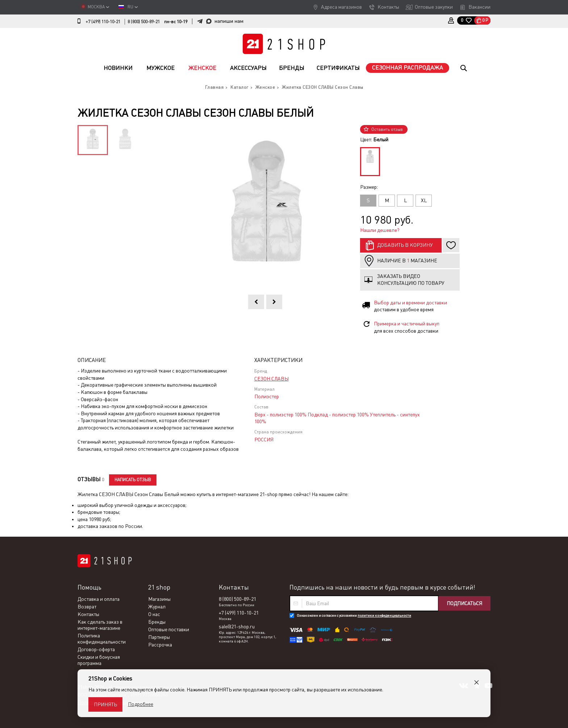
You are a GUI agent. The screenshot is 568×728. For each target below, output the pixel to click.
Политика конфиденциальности (102, 639)
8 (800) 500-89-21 (144, 22)
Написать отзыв (133, 480)
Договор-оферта (96, 649)
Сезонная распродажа (408, 68)
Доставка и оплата (99, 599)
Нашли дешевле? (380, 230)
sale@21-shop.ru (237, 627)
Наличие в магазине (407, 261)
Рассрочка (160, 645)
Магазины (159, 599)
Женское (202, 68)
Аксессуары (248, 68)
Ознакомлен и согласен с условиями (354, 615)
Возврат (87, 607)
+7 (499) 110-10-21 (103, 22)
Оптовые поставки (169, 629)
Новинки (118, 68)
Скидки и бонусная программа (99, 660)
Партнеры (159, 637)
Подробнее (141, 704)
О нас (154, 614)
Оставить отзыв (387, 129)
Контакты (388, 7)
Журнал (157, 607)
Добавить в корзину (405, 245)
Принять (105, 704)
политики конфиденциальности (384, 615)
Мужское (160, 68)
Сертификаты (338, 68)
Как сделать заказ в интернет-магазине (100, 625)
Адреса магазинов (341, 7)
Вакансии (479, 7)
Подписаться (464, 603)
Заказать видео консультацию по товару (411, 280)
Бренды (292, 68)
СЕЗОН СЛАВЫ (272, 379)
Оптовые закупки (434, 7)
